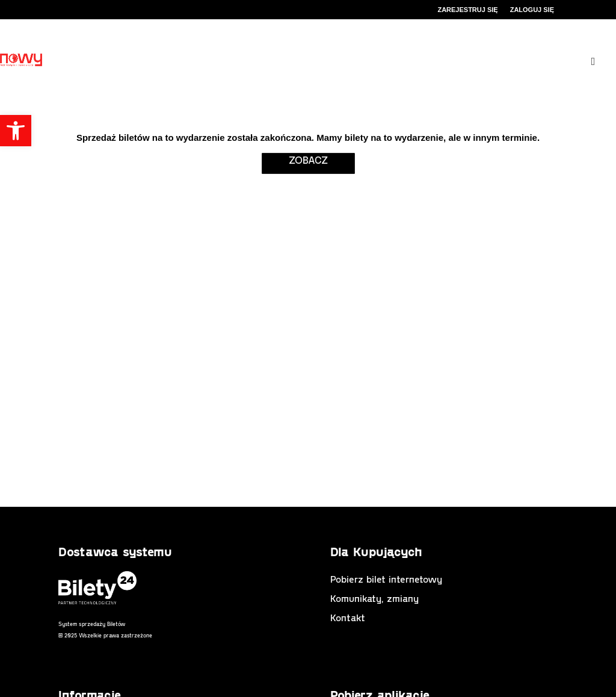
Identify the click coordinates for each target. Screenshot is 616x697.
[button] (16, 131)
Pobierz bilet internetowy (386, 579)
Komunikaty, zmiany (374, 598)
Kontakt (348, 617)
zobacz (308, 160)
